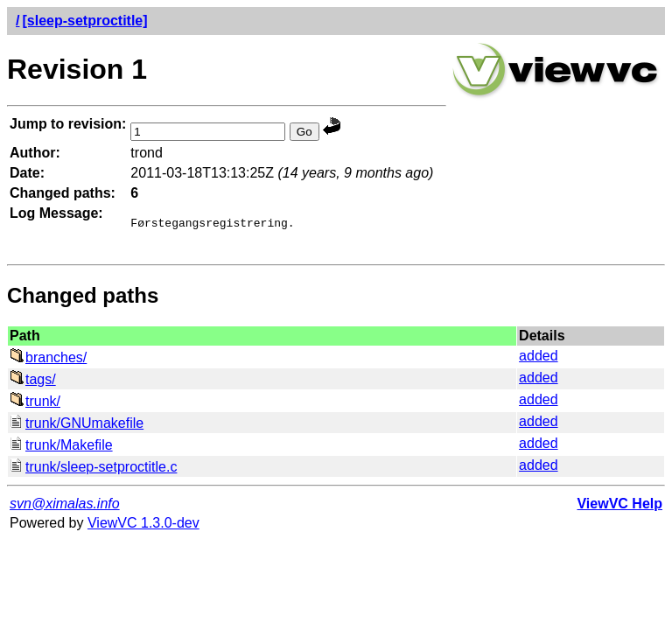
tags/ (33, 385)
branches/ (48, 363)
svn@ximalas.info (65, 509)
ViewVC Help (619, 509)
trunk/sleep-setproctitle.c (93, 472)
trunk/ (35, 406)
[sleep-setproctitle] (84, 21)
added (539, 361)
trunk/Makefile (61, 450)
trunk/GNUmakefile (77, 428)
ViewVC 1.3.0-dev (143, 528)
